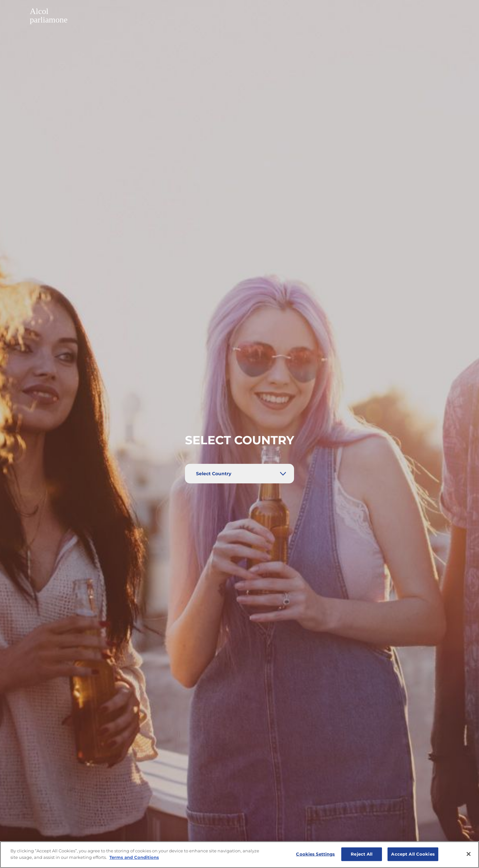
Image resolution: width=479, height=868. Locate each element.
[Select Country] (240, 474)
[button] (240, 16)
